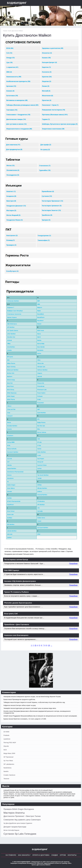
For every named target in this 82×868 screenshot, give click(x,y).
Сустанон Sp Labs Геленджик (20, 834)
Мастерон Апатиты (14, 813)
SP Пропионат (9, 757)
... (51, 645)
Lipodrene (7, 739)
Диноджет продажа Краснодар (15, 827)
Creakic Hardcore (9, 775)
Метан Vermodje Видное (11, 830)
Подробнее (73, 564)
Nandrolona (7, 768)
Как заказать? (24, 855)
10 (49, 645)
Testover (6, 779)
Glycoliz (6, 746)
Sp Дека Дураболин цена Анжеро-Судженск (18, 823)
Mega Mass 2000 (9, 753)
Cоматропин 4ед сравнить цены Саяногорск (22, 820)
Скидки (55, 855)
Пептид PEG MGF (10, 743)
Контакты (72, 855)
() (36, 645)
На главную (11, 855)
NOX (5, 750)
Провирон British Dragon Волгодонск (19, 809)
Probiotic (6, 735)
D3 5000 (6, 732)
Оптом (63, 855)
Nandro (6, 771)
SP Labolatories (9, 764)
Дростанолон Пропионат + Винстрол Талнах (22, 816)
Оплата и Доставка (41, 855)
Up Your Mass (8, 761)
